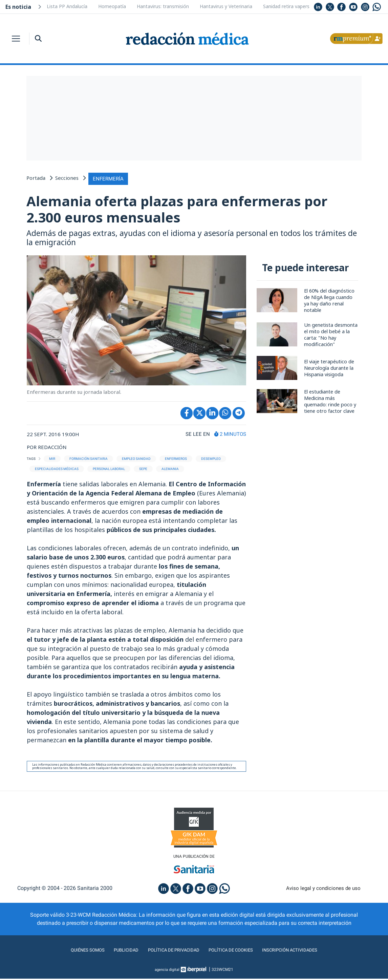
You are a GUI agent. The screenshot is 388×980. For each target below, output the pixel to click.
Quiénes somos (73, 951)
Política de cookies (235, 951)
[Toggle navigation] (16, 39)
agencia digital (167, 971)
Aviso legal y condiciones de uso (324, 889)
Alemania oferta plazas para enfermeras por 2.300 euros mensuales (184, 209)
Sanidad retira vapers (286, 6)
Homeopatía (112, 6)
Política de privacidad (169, 951)
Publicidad (116, 951)
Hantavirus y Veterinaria (226, 6)
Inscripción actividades (302, 951)
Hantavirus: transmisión (163, 6)
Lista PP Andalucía (67, 6)
